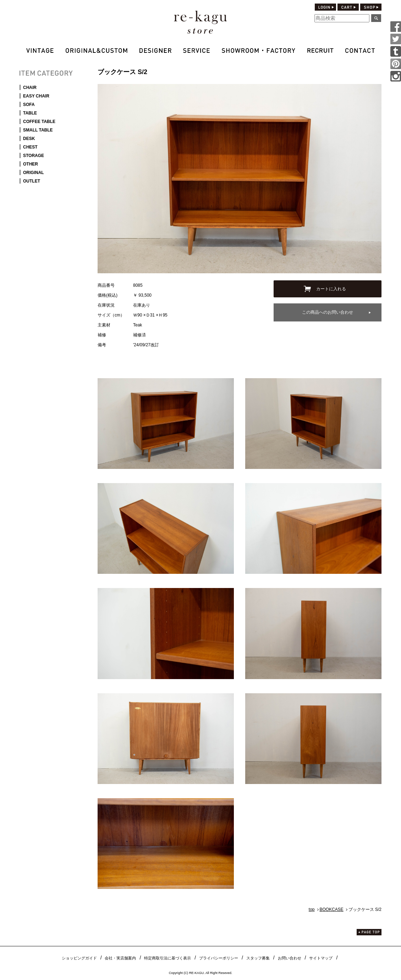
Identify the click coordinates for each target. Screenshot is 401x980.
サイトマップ (321, 958)
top (312, 909)
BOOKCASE (331, 909)
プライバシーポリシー (219, 958)
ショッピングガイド (79, 958)
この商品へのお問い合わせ (328, 312)
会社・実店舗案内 (120, 958)
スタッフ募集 (258, 958)
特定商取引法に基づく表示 (167, 958)
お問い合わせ (290, 958)
